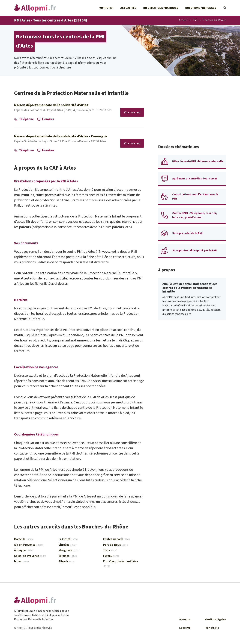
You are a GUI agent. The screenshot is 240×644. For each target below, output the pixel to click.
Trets (110, 550)
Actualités (128, 8)
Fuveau (111, 556)
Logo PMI (185, 628)
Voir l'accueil (132, 112)
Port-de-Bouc (115, 545)
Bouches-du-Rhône (214, 20)
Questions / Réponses (201, 8)
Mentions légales (215, 619)
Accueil (183, 20)
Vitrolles (67, 545)
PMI (195, 20)
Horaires (46, 119)
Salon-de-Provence (30, 556)
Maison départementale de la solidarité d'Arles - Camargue (61, 136)
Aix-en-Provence (28, 545)
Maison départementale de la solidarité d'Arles (51, 105)
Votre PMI (106, 8)
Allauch (67, 561)
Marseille (23, 539)
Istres (21, 561)
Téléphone (24, 119)
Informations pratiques (161, 8)
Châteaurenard (116, 539)
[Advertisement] (192, 114)
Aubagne (23, 550)
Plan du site (212, 628)
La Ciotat (68, 539)
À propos (185, 619)
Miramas (68, 556)
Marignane (69, 550)
